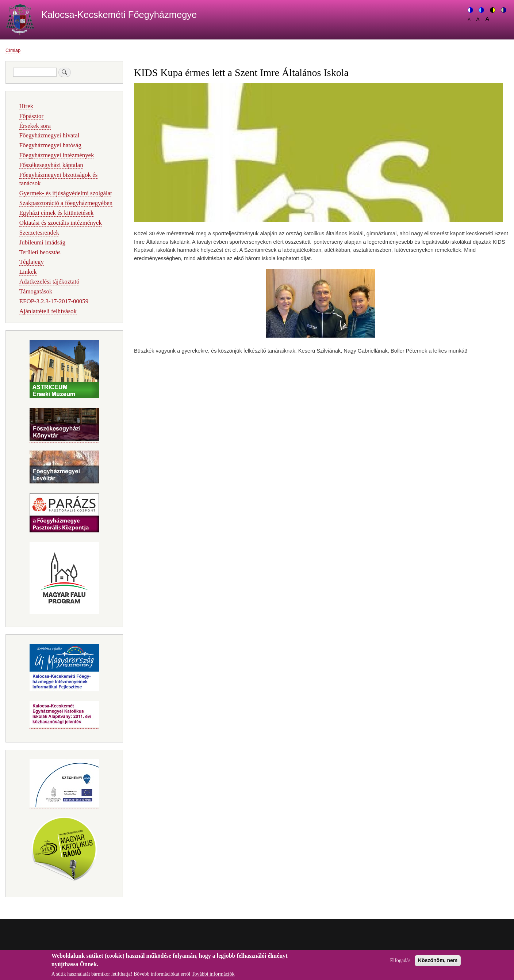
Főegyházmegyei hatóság (50, 145)
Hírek (26, 106)
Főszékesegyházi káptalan (51, 165)
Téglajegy (32, 262)
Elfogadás (400, 963)
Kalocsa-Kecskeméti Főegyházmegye (119, 15)
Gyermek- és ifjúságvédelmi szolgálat (66, 193)
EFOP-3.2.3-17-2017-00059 (54, 301)
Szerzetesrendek (39, 233)
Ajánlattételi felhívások (48, 311)
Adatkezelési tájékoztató (49, 282)
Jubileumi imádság (42, 242)
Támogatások (36, 291)
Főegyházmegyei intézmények (57, 155)
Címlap (13, 50)
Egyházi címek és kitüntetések (57, 213)
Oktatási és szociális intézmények (61, 223)
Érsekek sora (35, 126)
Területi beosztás (40, 252)
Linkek (28, 272)
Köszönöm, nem (438, 963)
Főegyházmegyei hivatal (49, 135)
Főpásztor (31, 116)
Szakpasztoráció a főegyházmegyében (66, 203)
